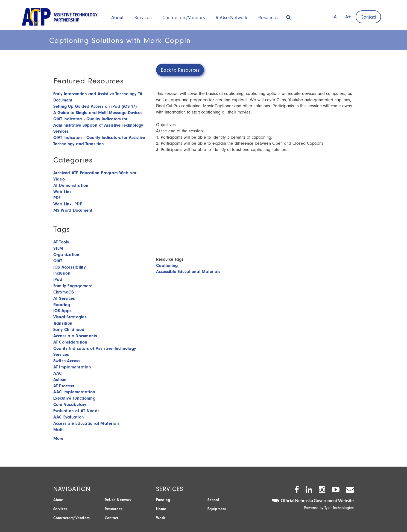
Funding (163, 500)
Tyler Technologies (339, 508)
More (58, 438)
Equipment (217, 509)
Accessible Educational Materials (188, 272)
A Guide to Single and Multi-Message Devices (98, 113)
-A (335, 17)
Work (161, 518)
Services (143, 18)
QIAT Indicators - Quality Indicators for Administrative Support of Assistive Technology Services (98, 125)
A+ (348, 17)
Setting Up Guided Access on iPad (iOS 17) (95, 106)
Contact (368, 17)
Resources (269, 18)
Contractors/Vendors (184, 18)
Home (161, 509)
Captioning (167, 266)
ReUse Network (232, 18)
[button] (289, 16)
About (117, 18)
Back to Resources (180, 70)
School (213, 500)
